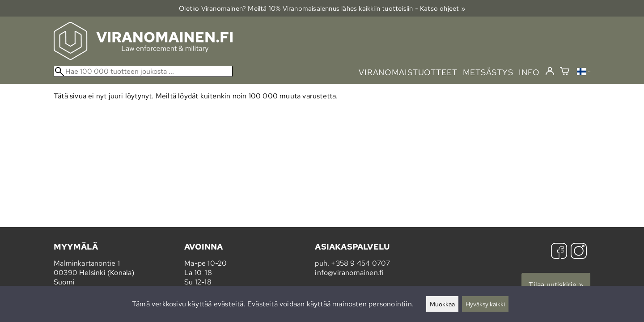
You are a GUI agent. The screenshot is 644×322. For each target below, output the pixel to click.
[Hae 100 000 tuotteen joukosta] (143, 71)
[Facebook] (559, 252)
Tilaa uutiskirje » (556, 285)
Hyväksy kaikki (485, 304)
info (529, 72)
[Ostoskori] (565, 72)
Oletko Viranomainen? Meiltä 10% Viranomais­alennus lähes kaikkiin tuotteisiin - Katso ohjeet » (322, 8)
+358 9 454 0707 (360, 263)
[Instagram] (579, 252)
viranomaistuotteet (408, 72)
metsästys (488, 72)
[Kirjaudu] (550, 72)
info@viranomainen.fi (349, 273)
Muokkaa (442, 304)
